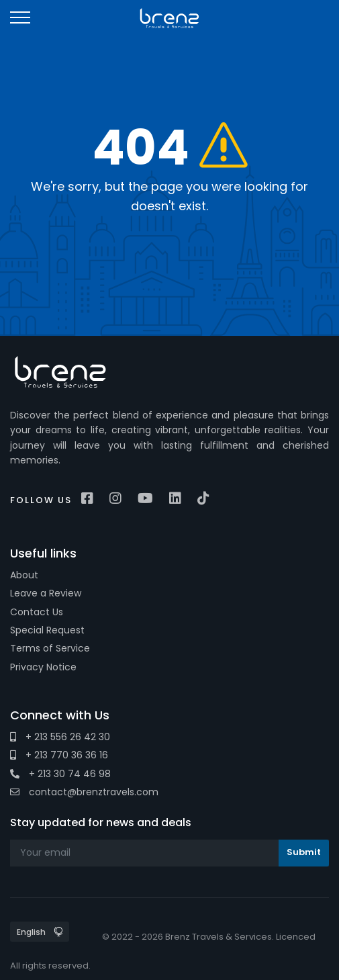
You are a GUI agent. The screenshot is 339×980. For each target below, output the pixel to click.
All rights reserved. (50, 966)
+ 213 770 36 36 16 (59, 755)
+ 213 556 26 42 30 (60, 737)
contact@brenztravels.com (84, 792)
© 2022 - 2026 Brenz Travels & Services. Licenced (209, 937)
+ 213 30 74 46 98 (60, 774)
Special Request (47, 630)
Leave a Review (46, 593)
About (24, 575)
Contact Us (37, 612)
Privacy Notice (43, 667)
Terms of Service (50, 648)
